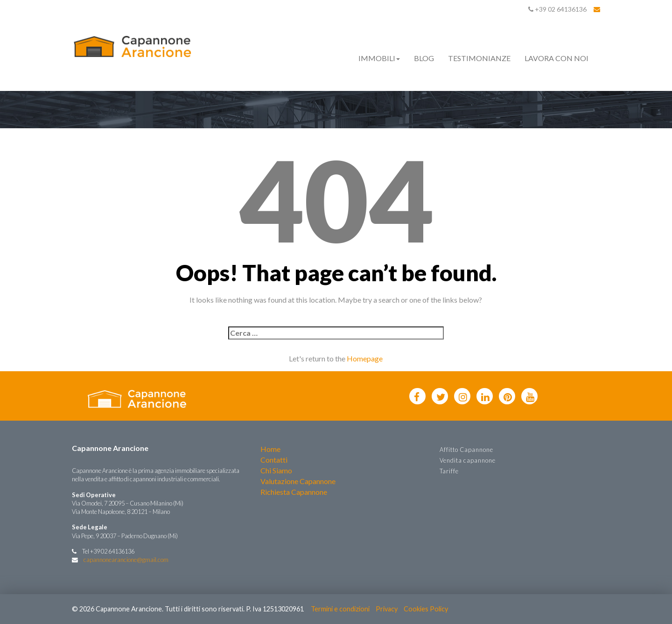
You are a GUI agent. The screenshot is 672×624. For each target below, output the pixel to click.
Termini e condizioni (340, 609)
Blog (424, 58)
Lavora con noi (556, 58)
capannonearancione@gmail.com (126, 560)
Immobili (379, 58)
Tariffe (449, 471)
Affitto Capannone (466, 450)
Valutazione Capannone (298, 481)
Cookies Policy (426, 609)
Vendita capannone (468, 460)
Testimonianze (479, 58)
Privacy (387, 609)
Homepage (365, 358)
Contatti (274, 460)
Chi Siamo (276, 470)
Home (270, 449)
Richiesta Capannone (294, 492)
